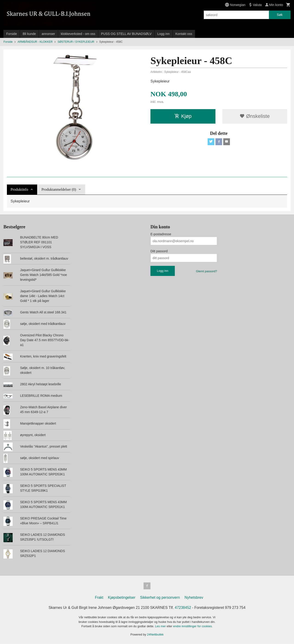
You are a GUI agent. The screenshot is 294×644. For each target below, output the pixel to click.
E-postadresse (161, 234)
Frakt (99, 598)
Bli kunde (29, 34)
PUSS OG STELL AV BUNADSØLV (126, 34)
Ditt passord (159, 251)
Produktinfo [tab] (19, 189)
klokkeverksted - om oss (78, 34)
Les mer (161, 627)
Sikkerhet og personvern (160, 598)
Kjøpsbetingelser (122, 598)
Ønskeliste (255, 116)
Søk (280, 15)
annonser (48, 34)
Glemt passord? (206, 271)
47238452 (183, 608)
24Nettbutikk (155, 635)
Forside (12, 34)
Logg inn (164, 34)
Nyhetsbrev (194, 598)
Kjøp (183, 116)
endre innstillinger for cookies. (193, 627)
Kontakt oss (184, 34)
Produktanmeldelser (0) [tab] (59, 189)
